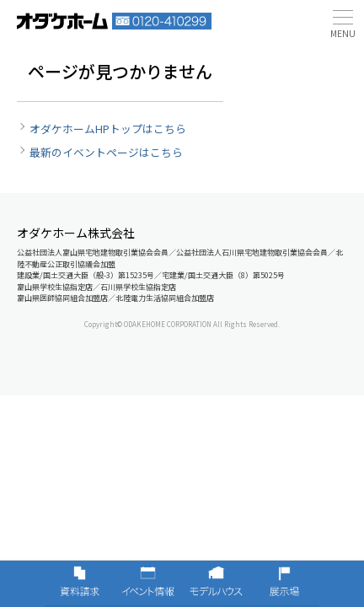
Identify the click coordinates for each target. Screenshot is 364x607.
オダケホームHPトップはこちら (108, 129)
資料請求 (80, 583)
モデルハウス (216, 583)
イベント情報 (148, 583)
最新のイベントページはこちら (106, 152)
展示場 (284, 583)
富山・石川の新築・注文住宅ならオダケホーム (62, 21)
